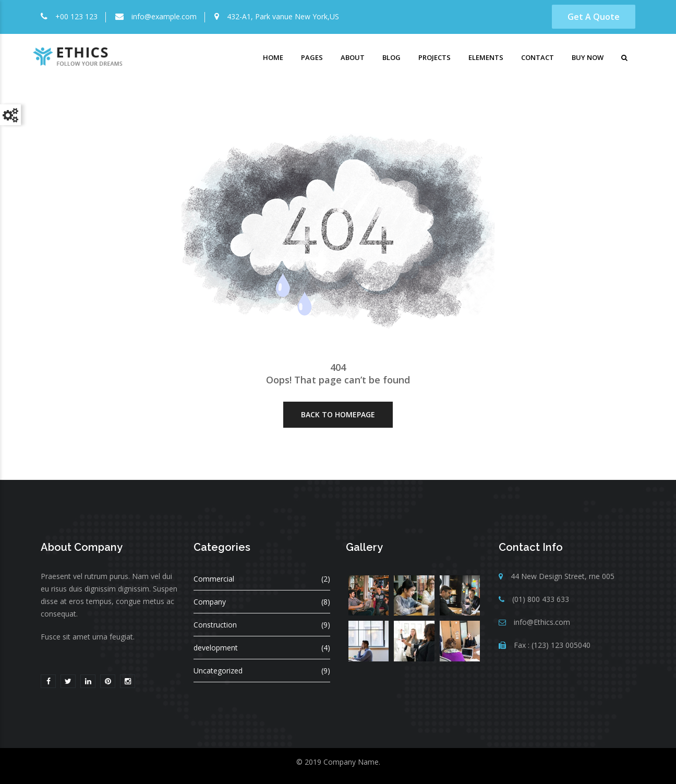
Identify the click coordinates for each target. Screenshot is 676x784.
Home (273, 57)
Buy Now (588, 57)
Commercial (214, 579)
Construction (215, 625)
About (353, 57)
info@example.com (164, 16)
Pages (312, 57)
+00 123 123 (76, 16)
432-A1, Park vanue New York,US (283, 16)
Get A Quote (594, 17)
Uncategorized (218, 671)
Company (210, 602)
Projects (434, 57)
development (216, 648)
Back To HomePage (338, 414)
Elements (486, 57)
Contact (538, 57)
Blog (391, 57)
